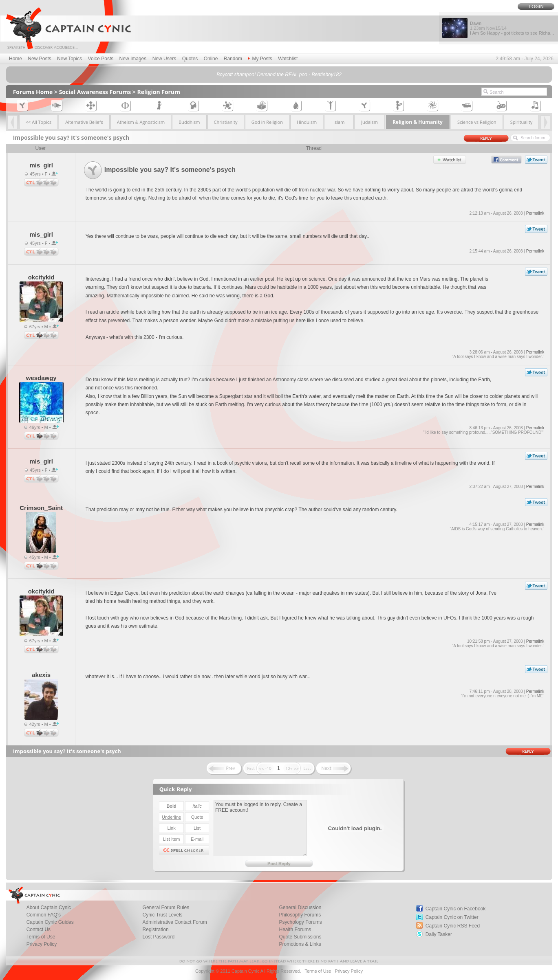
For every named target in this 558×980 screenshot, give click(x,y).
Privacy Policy (42, 944)
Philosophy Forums (300, 915)
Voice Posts (101, 59)
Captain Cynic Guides (50, 922)
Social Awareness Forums (95, 92)
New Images (133, 59)
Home (15, 59)
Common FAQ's (44, 915)
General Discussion (300, 907)
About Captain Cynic (49, 907)
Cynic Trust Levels (163, 915)
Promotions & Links (300, 944)
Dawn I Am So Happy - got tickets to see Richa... (512, 28)
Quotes (190, 59)
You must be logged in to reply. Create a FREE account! (260, 828)
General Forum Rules (166, 907)
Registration (156, 929)
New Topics (69, 59)
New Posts (39, 59)
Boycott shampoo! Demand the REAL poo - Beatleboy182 (279, 75)
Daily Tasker (439, 934)
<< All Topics (39, 122)
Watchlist (288, 59)
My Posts (260, 59)
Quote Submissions (300, 937)
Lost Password (159, 937)
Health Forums (295, 929)
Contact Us (39, 929)
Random (233, 59)
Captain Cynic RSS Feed (453, 926)
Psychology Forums (300, 922)
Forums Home (33, 92)
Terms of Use (41, 937)
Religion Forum (159, 92)
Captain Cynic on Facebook (455, 909)
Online (211, 59)
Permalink (535, 213)
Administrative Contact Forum (175, 922)
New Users (164, 59)
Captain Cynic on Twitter (452, 917)
